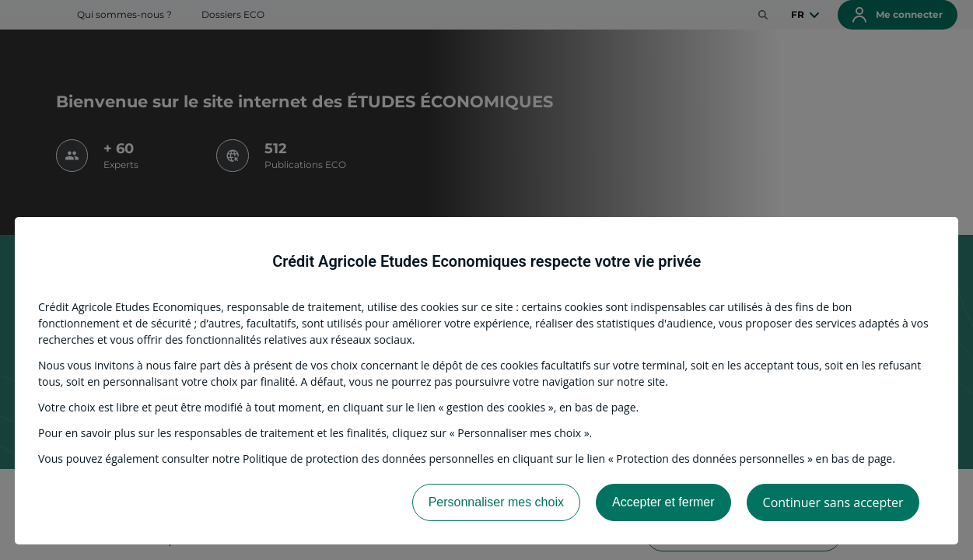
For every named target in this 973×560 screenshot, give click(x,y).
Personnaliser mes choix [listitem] (496, 502)
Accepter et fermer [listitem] (663, 502)
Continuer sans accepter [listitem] (833, 502)
